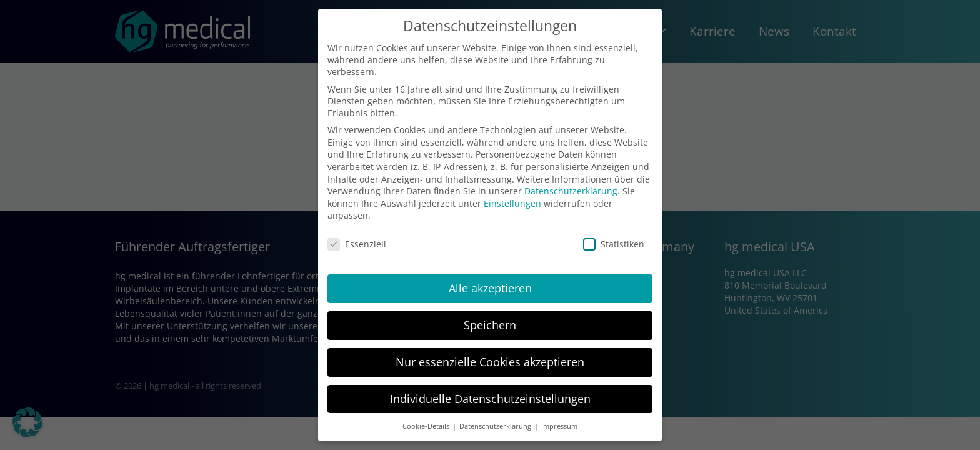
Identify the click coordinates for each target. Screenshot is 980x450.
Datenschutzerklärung (571, 191)
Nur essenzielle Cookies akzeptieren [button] (490, 362)
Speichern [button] (490, 325)
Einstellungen (512, 203)
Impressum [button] (559, 426)
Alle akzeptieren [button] (490, 288)
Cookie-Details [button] (427, 426)
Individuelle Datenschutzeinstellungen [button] (490, 399)
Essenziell (357, 244)
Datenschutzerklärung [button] (496, 426)
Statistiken (614, 244)
